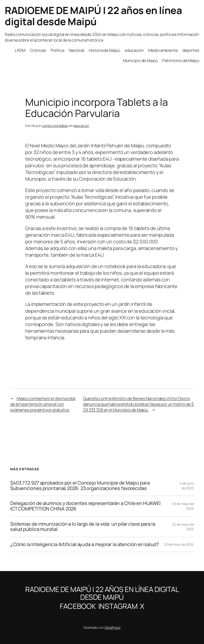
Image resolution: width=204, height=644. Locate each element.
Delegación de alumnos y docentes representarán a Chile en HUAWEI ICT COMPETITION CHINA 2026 (85, 506)
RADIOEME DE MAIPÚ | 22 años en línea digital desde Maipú (93, 16)
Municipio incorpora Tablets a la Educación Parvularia (97, 108)
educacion (81, 126)
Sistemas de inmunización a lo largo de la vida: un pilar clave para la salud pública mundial (83, 527)
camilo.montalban (55, 126)
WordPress (112, 627)
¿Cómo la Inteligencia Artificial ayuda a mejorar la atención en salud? (85, 545)
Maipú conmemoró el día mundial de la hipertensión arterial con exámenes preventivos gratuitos (43, 404)
